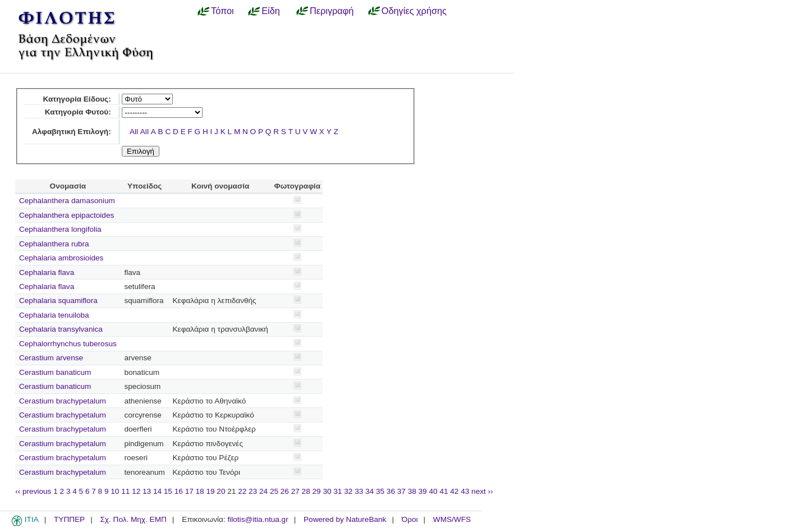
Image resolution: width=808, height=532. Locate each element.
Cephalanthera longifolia (60, 229)
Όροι (410, 519)
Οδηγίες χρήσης (414, 11)
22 (242, 491)
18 (200, 491)
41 (444, 491)
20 (221, 491)
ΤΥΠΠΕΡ (69, 519)
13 (147, 491)
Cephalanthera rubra (54, 244)
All (134, 132)
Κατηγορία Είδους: (77, 99)
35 (380, 491)
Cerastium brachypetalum (63, 401)
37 (401, 491)
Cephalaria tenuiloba (54, 315)
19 (210, 491)
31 (338, 491)
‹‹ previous (33, 491)
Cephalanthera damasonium (67, 201)
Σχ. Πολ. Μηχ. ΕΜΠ (133, 519)
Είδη (271, 11)
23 (253, 491)
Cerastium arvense (51, 358)
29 (317, 491)
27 (295, 491)
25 (274, 491)
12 (136, 491)
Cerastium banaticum (55, 372)
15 (168, 491)
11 (125, 491)
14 (157, 491)
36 (391, 491)
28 (306, 491)
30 (327, 491)
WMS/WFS (452, 519)
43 (465, 491)
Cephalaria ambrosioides (61, 258)
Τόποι (222, 11)
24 (263, 491)
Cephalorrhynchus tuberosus (68, 344)
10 (115, 491)
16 (179, 491)
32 (348, 491)
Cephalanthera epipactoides (66, 215)
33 (359, 491)
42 (454, 491)
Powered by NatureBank (345, 519)
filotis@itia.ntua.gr (258, 519)
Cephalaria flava (47, 272)
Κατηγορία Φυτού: (78, 112)
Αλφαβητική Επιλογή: (72, 132)
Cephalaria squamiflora (58, 301)
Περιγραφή (332, 11)
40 (433, 491)
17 (189, 491)
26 (285, 491)
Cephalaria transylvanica (61, 329)
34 (369, 491)
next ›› (482, 491)
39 (423, 491)
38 (412, 491)
